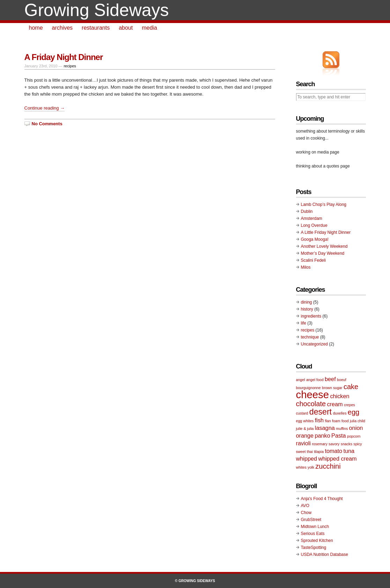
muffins (342, 429)
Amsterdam (312, 218)
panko (322, 436)
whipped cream (337, 459)
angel (301, 380)
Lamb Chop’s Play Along (324, 204)
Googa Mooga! (315, 239)
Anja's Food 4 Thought (322, 499)
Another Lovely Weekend (324, 246)
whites (301, 467)
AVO (305, 506)
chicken (340, 396)
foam (336, 421)
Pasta (339, 436)
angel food (315, 380)
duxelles (340, 413)
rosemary (319, 444)
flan (328, 421)
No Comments (47, 124)
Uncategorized (314, 344)
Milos (306, 267)
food (345, 421)
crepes (349, 405)
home (36, 28)
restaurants (96, 28)
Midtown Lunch (315, 527)
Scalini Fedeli (313, 260)
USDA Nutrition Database (325, 554)
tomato (333, 451)
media (149, 28)
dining (307, 302)
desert (321, 412)
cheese (313, 395)
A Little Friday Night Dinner (326, 232)
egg (354, 412)
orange (305, 436)
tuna (349, 451)
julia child (358, 421)
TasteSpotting (314, 548)
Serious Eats (313, 534)
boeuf (342, 380)
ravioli (303, 443)
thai (310, 452)
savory (334, 444)
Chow (306, 513)
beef (330, 379)
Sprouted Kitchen (317, 541)
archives (62, 28)
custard (302, 413)
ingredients (311, 316)
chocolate (311, 404)
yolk (311, 467)
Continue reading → (45, 108)
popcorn (354, 436)
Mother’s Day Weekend (323, 253)
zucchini (328, 466)
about (126, 28)
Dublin (307, 211)
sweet (301, 452)
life (304, 323)
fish (319, 420)
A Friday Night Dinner (64, 57)
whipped (307, 459)
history (307, 309)
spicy (358, 444)
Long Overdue (314, 225)
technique (310, 337)
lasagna (325, 428)
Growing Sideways (97, 10)
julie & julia (305, 429)
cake (351, 387)
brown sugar (332, 388)
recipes (70, 66)
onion (356, 428)
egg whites (305, 421)
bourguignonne (308, 388)
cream (335, 404)
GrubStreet (311, 520)
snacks (347, 444)
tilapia (319, 452)
